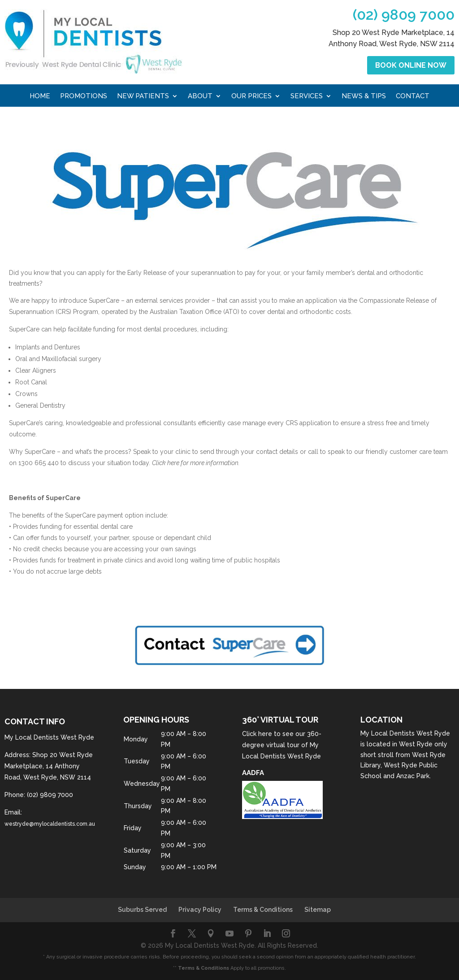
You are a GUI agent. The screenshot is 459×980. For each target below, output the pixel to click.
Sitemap (318, 910)
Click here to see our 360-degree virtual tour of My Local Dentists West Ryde (282, 745)
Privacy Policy (200, 910)
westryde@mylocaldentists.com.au (50, 824)
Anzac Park (413, 776)
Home (40, 96)
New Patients (143, 96)
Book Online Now (411, 65)
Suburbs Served (142, 910)
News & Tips (364, 96)
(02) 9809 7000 (404, 15)
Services (307, 96)
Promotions (84, 96)
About (200, 96)
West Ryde (416, 744)
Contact (413, 96)
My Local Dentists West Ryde (405, 733)
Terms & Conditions (263, 910)
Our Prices (251, 96)
